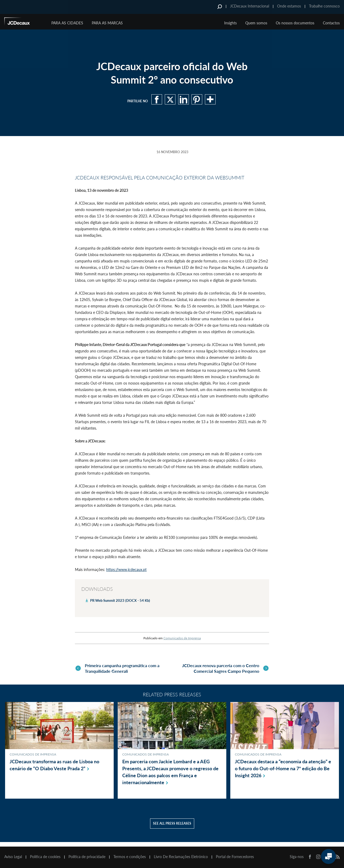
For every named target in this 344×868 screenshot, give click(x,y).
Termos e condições (130, 857)
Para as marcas (107, 23)
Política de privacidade (87, 857)
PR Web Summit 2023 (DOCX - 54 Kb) (120, 600)
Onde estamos (289, 6)
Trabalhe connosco (324, 6)
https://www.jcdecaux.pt (126, 570)
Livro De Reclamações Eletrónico (181, 857)
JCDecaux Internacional (250, 6)
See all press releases (172, 828)
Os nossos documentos (295, 23)
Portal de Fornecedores (235, 857)
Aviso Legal (13, 857)
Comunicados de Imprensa (182, 638)
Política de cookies (45, 857)
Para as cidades (67, 23)
